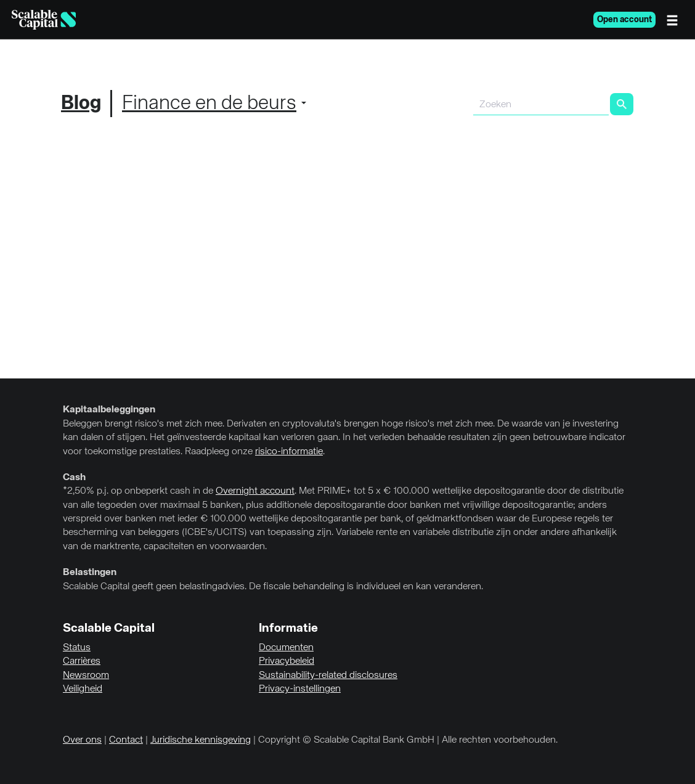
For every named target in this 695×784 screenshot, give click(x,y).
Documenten (286, 648)
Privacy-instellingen (300, 689)
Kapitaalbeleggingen (109, 410)
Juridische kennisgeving (201, 740)
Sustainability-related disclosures (328, 676)
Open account (624, 20)
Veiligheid (83, 689)
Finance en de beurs (209, 104)
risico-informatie (289, 452)
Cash (74, 478)
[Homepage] (44, 20)
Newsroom (86, 676)
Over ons (82, 740)
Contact (126, 740)
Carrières (82, 661)
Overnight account (255, 491)
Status (77, 648)
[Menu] (675, 20)
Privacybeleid (287, 661)
